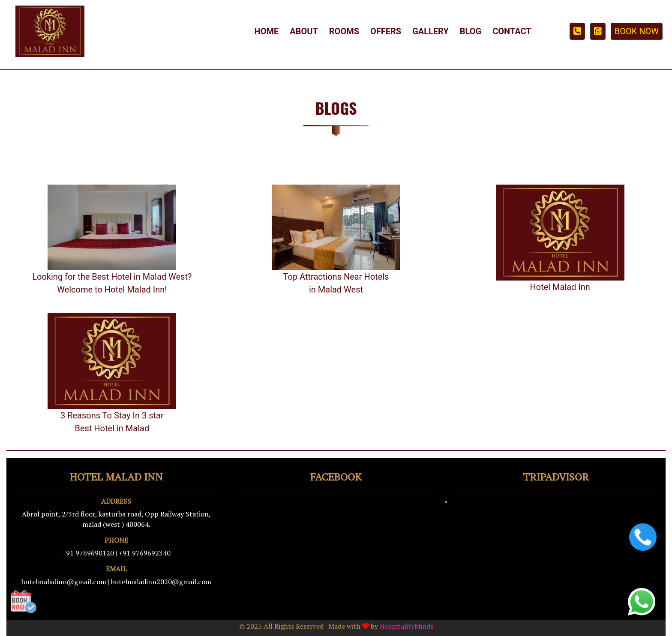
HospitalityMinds (406, 626)
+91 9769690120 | (90, 553)
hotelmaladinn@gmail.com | (65, 582)
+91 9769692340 (145, 553)
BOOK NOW (637, 31)
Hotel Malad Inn (560, 287)
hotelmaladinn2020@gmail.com (161, 582)
